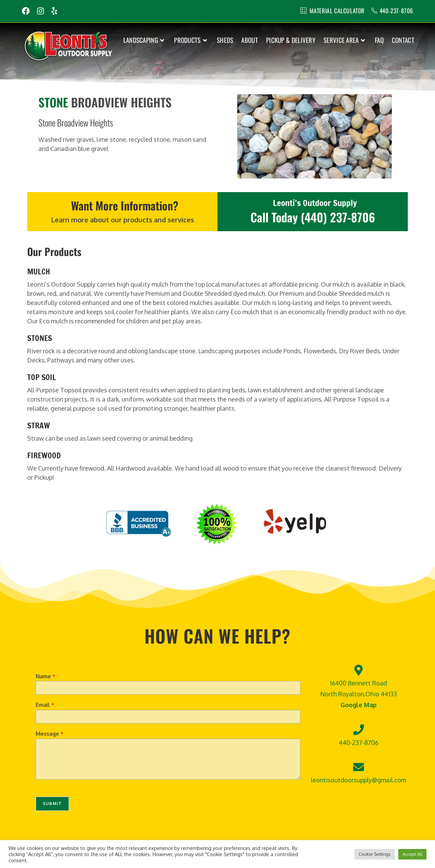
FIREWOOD (44, 455)
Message (50, 734)
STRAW (39, 425)
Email (45, 705)
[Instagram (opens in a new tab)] (40, 11)
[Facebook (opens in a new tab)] (28, 11)
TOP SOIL (42, 377)
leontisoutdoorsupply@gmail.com (359, 780)
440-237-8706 (396, 11)
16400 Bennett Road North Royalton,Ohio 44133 (359, 694)
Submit (52, 804)
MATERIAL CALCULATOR (336, 11)
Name (46, 676)
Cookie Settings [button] (375, 854)
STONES (40, 338)
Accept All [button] (412, 854)
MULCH (39, 271)
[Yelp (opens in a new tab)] (54, 11)
